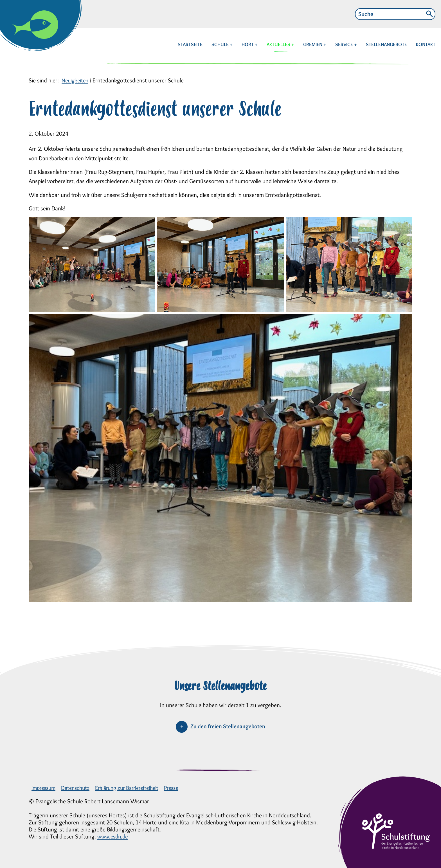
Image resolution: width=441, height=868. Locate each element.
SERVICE (345, 44)
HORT (248, 44)
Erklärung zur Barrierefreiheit (134, 788)
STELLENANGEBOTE (386, 44)
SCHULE (221, 44)
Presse (182, 788)
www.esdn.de (114, 836)
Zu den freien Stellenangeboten (228, 726)
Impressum (45, 788)
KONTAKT (426, 44)
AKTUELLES (279, 44)
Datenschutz (79, 788)
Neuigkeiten (76, 80)
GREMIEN (313, 44)
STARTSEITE (190, 44)
